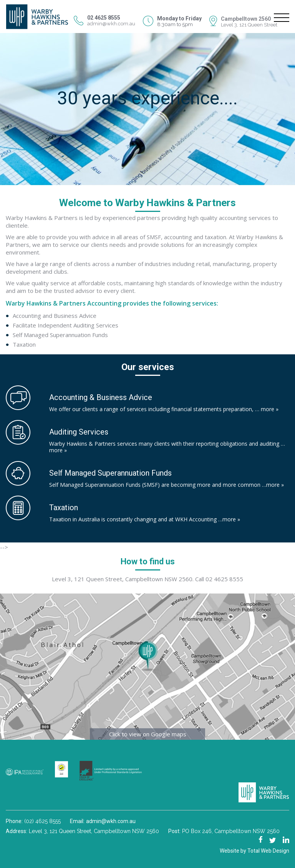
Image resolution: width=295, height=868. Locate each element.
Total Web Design (268, 851)
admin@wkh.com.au (111, 24)
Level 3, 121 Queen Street (249, 25)
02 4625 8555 (224, 579)
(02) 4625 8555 (42, 821)
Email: (78, 821)
